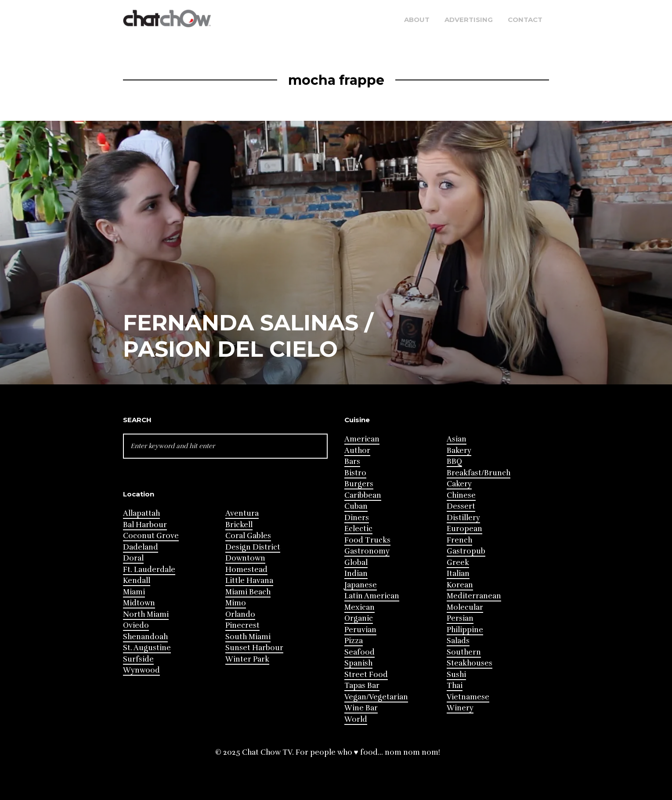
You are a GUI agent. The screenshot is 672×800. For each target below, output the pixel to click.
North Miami (146, 614)
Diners (357, 518)
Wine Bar (361, 708)
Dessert (461, 506)
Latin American (372, 596)
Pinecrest (242, 625)
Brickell (239, 525)
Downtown (245, 558)
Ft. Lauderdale (149, 570)
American (362, 439)
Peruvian (360, 630)
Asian (457, 439)
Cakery (459, 484)
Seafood (359, 652)
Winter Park (247, 659)
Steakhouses (470, 663)
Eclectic (358, 529)
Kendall (137, 581)
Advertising (469, 20)
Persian (460, 618)
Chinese (461, 495)
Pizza (354, 641)
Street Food (366, 675)
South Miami (248, 637)
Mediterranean (474, 596)
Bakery (459, 451)
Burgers (359, 484)
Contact (525, 20)
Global (356, 563)
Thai (455, 686)
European (464, 529)
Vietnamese (468, 697)
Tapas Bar (362, 686)
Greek (458, 563)
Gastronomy (367, 551)
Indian (356, 574)
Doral (133, 558)
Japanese (361, 585)
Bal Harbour (145, 525)
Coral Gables (248, 536)
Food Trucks (367, 540)
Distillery (463, 518)
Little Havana (249, 581)
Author (357, 451)
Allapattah (141, 513)
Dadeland (141, 547)
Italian (458, 574)
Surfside (138, 659)
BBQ (454, 462)
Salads (458, 641)
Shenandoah (145, 637)
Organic (359, 618)
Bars (352, 462)
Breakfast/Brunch (479, 473)
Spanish (358, 663)
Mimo (236, 603)
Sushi (456, 675)
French (459, 540)
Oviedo (136, 625)
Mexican (359, 607)
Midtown (139, 603)
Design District (253, 547)
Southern (464, 652)
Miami (134, 592)
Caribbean (363, 495)
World (356, 719)
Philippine (465, 630)
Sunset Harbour (254, 648)
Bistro (355, 473)
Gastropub (466, 551)
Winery (460, 708)
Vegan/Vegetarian (376, 697)
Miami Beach (248, 592)
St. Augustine (147, 648)
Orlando (240, 614)
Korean (460, 585)
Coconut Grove (151, 536)
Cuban (356, 506)
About (417, 20)
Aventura (242, 513)
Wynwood (141, 670)
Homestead (246, 570)
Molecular (465, 607)
